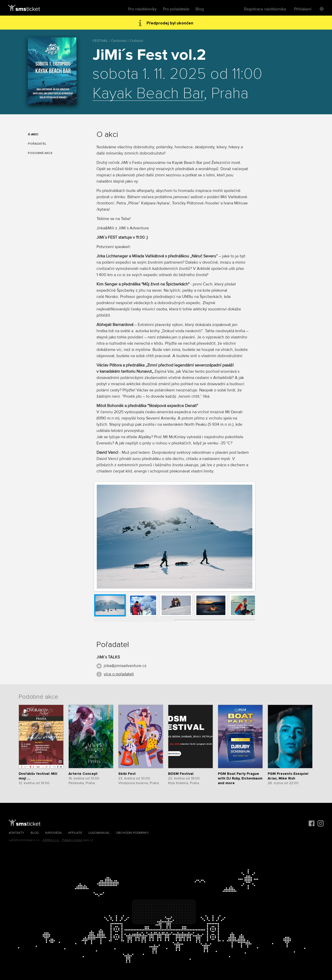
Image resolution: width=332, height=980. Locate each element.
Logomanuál (99, 833)
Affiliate (75, 833)
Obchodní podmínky (132, 833)
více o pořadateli (119, 674)
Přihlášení (303, 9)
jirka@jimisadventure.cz (125, 666)
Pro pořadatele (176, 9)
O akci (33, 134)
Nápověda (53, 833)
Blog (200, 9)
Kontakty (17, 833)
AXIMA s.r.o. (51, 840)
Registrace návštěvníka (265, 9)
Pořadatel (37, 144)
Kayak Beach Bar (148, 94)
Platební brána (72, 840)
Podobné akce (40, 153)
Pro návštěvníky (142, 9)
